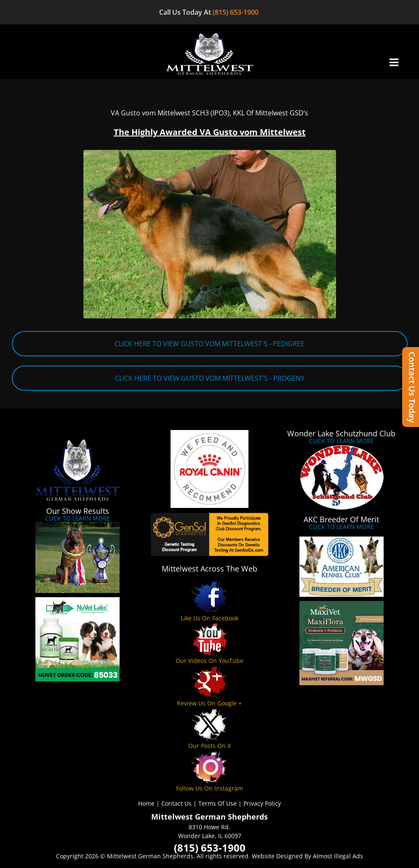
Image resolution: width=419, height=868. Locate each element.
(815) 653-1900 (236, 12)
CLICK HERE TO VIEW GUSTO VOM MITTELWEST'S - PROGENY (210, 378)
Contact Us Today (412, 387)
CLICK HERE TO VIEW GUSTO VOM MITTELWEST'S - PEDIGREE (209, 344)
